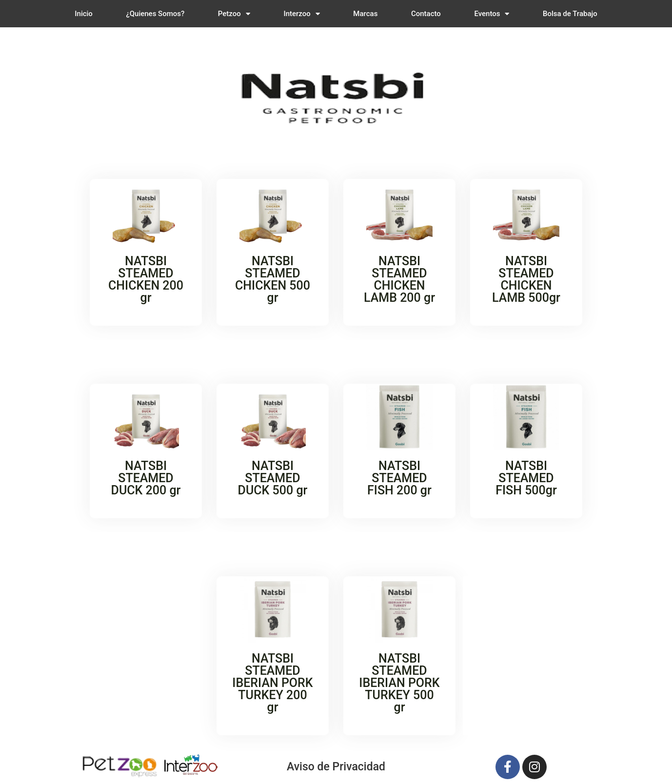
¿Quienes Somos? (155, 14)
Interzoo (301, 14)
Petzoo (234, 14)
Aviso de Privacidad (336, 767)
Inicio (84, 14)
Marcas (365, 14)
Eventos (492, 14)
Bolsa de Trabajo (570, 14)
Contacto (426, 14)
